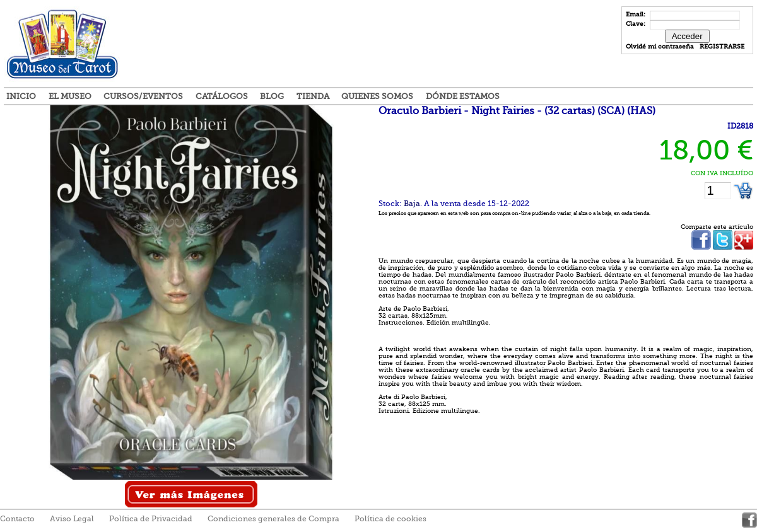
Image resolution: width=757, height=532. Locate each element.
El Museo (70, 96)
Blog (272, 96)
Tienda (313, 96)
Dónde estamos (463, 96)
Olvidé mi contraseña (660, 46)
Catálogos (222, 96)
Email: (637, 14)
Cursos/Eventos (143, 96)
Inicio (21, 96)
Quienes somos (377, 96)
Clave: (637, 24)
